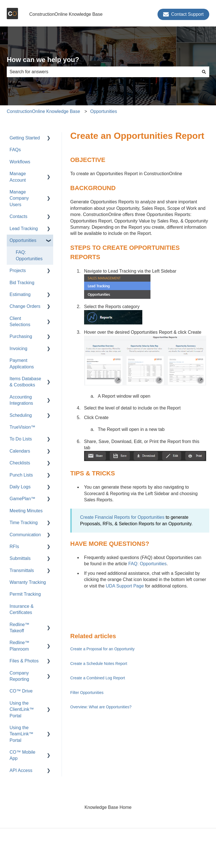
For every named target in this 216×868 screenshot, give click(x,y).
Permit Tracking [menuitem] (25, 594)
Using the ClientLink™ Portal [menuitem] (22, 709)
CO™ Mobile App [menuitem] (22, 755)
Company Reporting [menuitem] (19, 676)
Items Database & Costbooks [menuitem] (25, 382)
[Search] (204, 72)
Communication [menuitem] (25, 535)
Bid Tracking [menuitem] (22, 283)
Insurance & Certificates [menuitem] (22, 609)
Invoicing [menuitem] (18, 349)
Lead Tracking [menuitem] (24, 229)
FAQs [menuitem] (15, 150)
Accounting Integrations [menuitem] (21, 400)
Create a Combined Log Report (98, 678)
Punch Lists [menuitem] (21, 475)
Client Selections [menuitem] (20, 321)
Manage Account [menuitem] (18, 177)
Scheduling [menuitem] (21, 415)
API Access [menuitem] (21, 770)
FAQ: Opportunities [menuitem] (29, 255)
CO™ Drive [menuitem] (21, 691)
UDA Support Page (125, 586)
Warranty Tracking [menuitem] (28, 582)
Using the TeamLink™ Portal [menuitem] (21, 734)
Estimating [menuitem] (20, 294)
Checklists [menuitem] (20, 463)
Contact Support (183, 14)
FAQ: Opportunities (147, 564)
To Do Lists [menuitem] (21, 439)
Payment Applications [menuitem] (22, 363)
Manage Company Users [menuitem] (19, 198)
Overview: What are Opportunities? (101, 707)
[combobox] (103, 72)
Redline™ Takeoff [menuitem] (19, 628)
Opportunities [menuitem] (23, 240)
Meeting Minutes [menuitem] (26, 511)
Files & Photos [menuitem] (24, 661)
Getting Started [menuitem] (25, 138)
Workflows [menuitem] (20, 162)
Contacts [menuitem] (18, 216)
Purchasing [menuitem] (21, 336)
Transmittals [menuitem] (22, 570)
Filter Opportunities (87, 693)
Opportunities (104, 111)
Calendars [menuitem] (20, 451)
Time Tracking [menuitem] (24, 523)
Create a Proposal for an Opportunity (103, 649)
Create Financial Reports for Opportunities (122, 517)
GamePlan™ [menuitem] (22, 499)
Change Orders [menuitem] (25, 306)
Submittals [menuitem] (20, 558)
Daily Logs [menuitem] (20, 487)
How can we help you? (43, 60)
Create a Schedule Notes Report (99, 664)
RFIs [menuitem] (14, 547)
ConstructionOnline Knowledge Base (66, 14)
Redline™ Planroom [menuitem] (19, 646)
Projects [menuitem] (18, 271)
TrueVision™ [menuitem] (22, 427)
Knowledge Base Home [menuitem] (108, 807)
